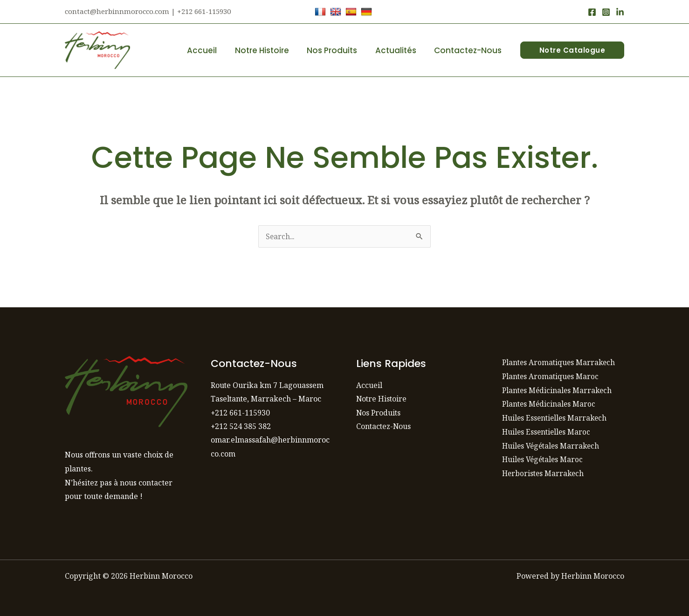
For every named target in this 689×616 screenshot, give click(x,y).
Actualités (399, 50)
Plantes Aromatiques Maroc (551, 376)
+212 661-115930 (241, 413)
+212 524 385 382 (241, 427)
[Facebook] (592, 12)
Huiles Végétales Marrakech (553, 446)
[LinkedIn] (620, 12)
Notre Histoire (269, 50)
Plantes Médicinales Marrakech (558, 390)
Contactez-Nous (469, 50)
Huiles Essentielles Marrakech (556, 418)
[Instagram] (606, 12)
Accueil (212, 50)
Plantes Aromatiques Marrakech (560, 362)
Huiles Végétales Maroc (544, 459)
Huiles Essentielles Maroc (548, 432)
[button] (572, 50)
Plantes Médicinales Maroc (550, 404)
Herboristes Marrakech (544, 473)
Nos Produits (338, 50)
